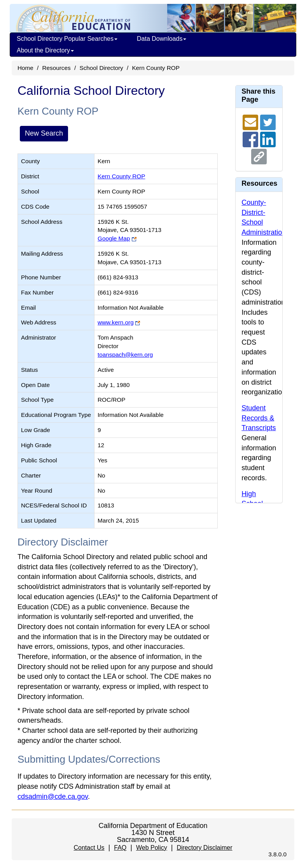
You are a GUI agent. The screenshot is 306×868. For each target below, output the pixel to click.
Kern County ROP (121, 176)
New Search (44, 133)
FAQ (120, 848)
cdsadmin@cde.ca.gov (53, 797)
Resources (57, 68)
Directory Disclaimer (204, 848)
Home (25, 68)
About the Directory (45, 50)
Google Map (114, 238)
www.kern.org (116, 322)
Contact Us (89, 848)
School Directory (101, 68)
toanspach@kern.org (125, 355)
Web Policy (152, 848)
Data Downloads (162, 39)
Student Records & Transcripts (259, 418)
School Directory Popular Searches (67, 39)
